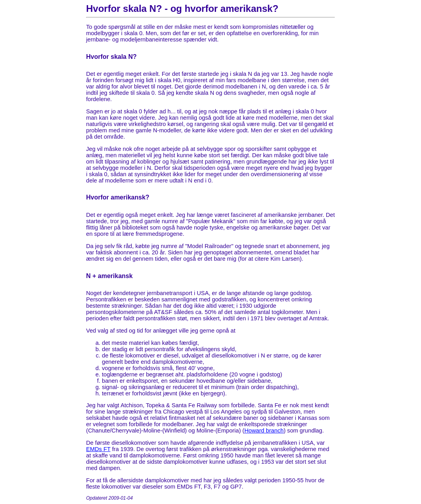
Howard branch (264, 431)
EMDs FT (98, 449)
